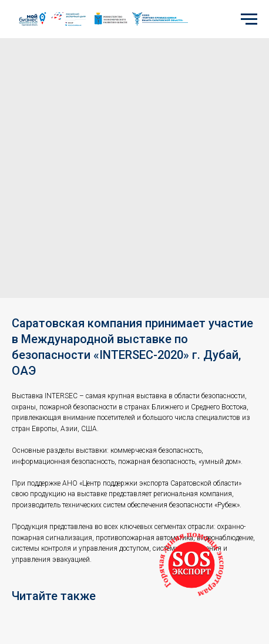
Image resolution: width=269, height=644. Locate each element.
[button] (191, 565)
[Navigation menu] (249, 19)
